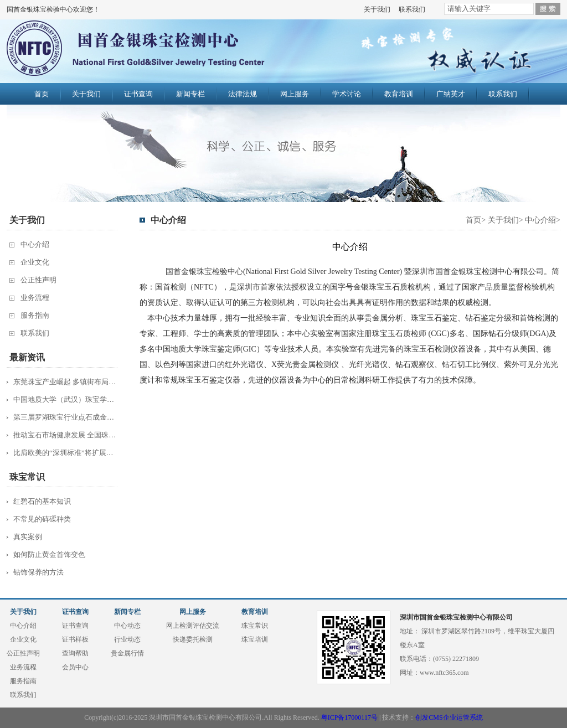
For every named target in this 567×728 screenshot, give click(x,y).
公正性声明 (38, 280)
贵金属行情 (127, 653)
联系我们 (412, 9)
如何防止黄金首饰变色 (49, 554)
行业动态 (127, 639)
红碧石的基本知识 (42, 501)
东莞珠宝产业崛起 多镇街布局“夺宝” (66, 382)
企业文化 (35, 262)
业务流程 (35, 298)
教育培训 (399, 94)
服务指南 (35, 315)
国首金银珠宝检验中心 (160, 51)
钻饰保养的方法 (38, 572)
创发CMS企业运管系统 (449, 717)
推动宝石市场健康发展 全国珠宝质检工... (66, 435)
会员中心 (75, 667)
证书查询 (138, 94)
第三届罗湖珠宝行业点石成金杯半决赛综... (66, 417)
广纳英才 (451, 94)
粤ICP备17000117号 (349, 717)
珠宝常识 (255, 626)
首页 (42, 94)
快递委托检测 (193, 639)
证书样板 (75, 639)
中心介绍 (35, 244)
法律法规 (243, 94)
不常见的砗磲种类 (42, 519)
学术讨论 (347, 94)
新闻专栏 (190, 94)
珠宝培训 (255, 639)
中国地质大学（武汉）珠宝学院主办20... (66, 399)
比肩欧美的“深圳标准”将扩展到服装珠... (66, 453)
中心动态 (127, 626)
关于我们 (377, 9)
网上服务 (295, 94)
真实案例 (28, 537)
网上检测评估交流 (193, 626)
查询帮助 (75, 653)
